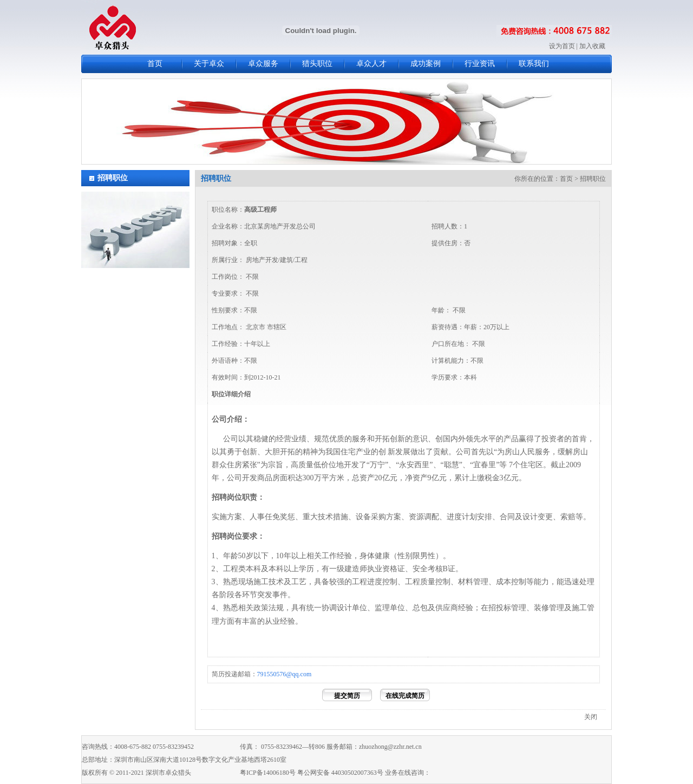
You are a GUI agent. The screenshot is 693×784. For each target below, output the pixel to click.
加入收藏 (592, 46)
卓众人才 (371, 64)
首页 (155, 64)
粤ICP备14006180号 (268, 773)
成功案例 (426, 64)
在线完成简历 (405, 696)
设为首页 (562, 46)
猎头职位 (317, 64)
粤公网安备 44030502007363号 (340, 773)
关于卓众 (209, 64)
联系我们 (534, 64)
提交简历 (347, 696)
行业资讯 (480, 64)
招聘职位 (113, 178)
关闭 (591, 717)
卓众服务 (263, 64)
